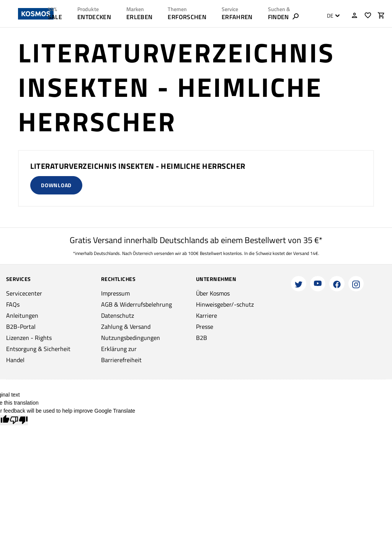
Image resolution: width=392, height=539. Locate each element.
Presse (205, 327)
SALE (55, 17)
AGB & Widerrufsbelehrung (136, 304)
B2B (202, 338)
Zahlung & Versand (126, 327)
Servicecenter (24, 293)
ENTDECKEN (94, 17)
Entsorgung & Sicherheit (38, 349)
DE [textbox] (330, 16)
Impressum (115, 293)
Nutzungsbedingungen (131, 338)
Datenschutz (118, 315)
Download (56, 185)
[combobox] (331, 16)
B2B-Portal (21, 327)
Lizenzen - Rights (29, 338)
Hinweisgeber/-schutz (225, 304)
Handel (15, 360)
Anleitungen (22, 315)
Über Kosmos (213, 293)
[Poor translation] (19, 420)
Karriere (207, 315)
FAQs (13, 304)
